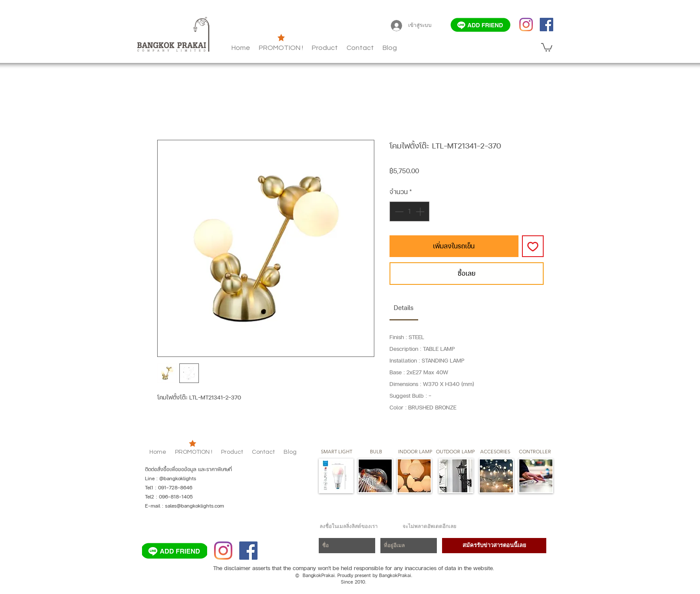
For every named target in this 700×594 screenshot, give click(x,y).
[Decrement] (398, 211)
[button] (390, 48)
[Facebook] (546, 25)
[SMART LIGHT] (337, 452)
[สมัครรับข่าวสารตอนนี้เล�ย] (494, 546)
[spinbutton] (409, 211)
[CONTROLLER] (535, 452)
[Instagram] (526, 25)
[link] (404, 308)
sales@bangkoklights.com (195, 506)
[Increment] (421, 211)
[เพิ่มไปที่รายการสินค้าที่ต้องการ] (533, 246)
